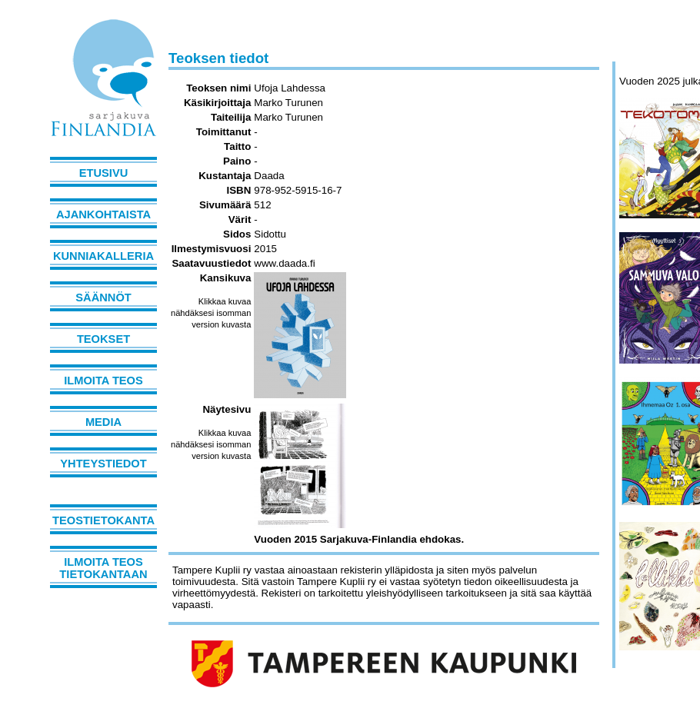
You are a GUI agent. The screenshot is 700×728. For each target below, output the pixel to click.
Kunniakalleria (103, 256)
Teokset (103, 339)
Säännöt (103, 298)
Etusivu (104, 173)
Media (103, 422)
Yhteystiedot (103, 464)
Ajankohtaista (103, 214)
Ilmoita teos (103, 381)
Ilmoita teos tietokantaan (103, 568)
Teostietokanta (103, 520)
